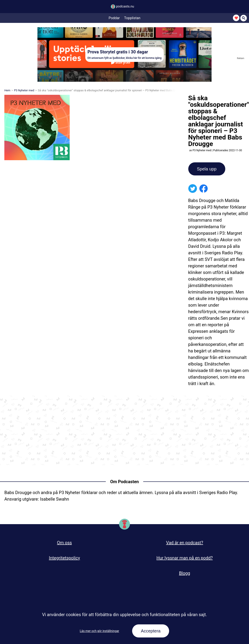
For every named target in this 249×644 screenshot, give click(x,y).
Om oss (64, 543)
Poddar (114, 18)
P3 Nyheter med (24, 90)
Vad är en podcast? (185, 543)
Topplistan (132, 18)
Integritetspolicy (65, 558)
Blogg (184, 573)
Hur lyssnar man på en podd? (185, 558)
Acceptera (151, 631)
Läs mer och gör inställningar (100, 631)
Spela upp (207, 169)
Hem (7, 90)
